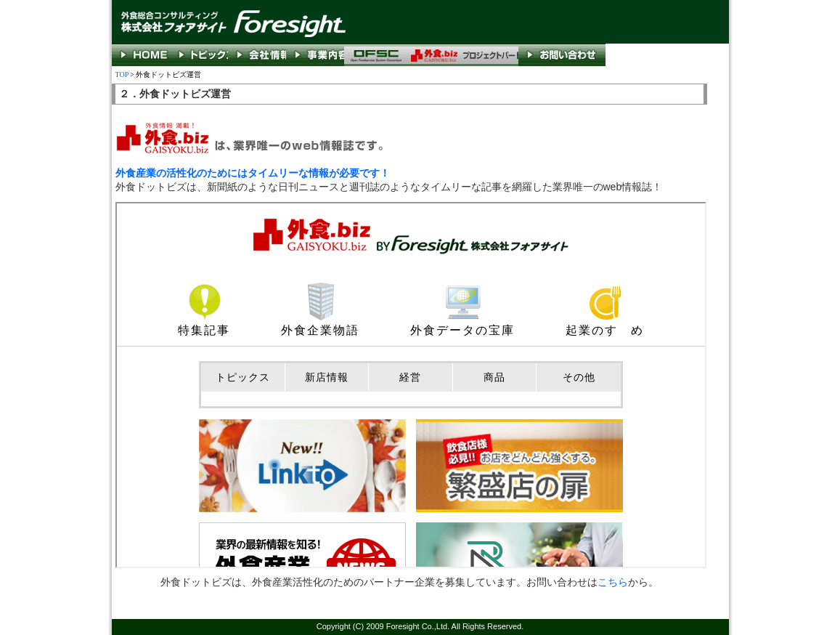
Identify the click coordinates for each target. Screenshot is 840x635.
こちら (613, 582)
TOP (122, 74)
